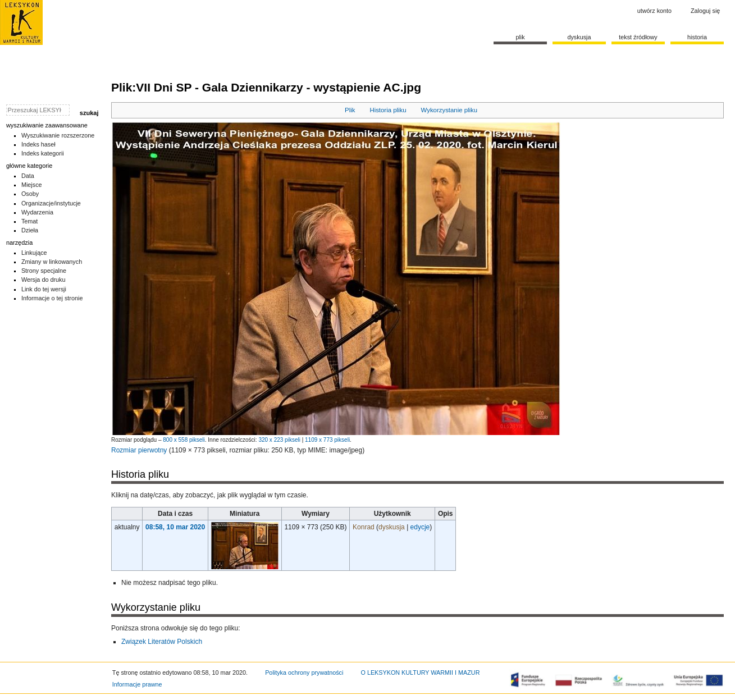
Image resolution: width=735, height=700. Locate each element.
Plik (350, 110)
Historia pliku (388, 110)
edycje (420, 527)
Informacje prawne (137, 684)
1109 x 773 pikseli (327, 440)
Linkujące (34, 253)
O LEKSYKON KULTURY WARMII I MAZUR (420, 672)
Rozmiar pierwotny (139, 450)
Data (28, 176)
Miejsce (32, 185)
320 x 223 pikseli (279, 440)
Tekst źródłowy (638, 37)
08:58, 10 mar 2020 (175, 527)
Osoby (30, 194)
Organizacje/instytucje (51, 203)
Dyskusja (579, 37)
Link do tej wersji (44, 289)
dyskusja (392, 527)
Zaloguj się (705, 11)
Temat (30, 221)
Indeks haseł (38, 144)
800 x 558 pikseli (184, 440)
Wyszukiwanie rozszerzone (58, 135)
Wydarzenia (37, 212)
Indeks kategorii (43, 153)
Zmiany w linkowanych (52, 262)
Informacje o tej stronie (52, 298)
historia (697, 37)
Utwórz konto (654, 11)
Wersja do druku (44, 280)
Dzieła (30, 230)
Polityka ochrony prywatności (304, 672)
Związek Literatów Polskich (162, 642)
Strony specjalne (44, 271)
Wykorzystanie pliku (449, 110)
